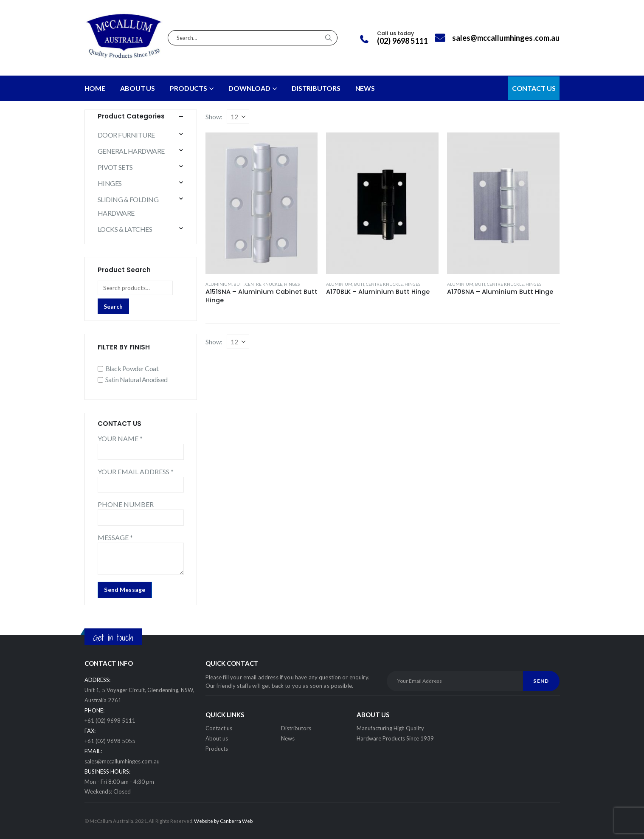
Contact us (219, 728)
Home (95, 88)
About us (217, 738)
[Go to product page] (262, 203)
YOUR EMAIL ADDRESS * (136, 472)
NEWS (365, 88)
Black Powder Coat (132, 368)
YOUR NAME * (120, 438)
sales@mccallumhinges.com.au (122, 761)
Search (113, 306)
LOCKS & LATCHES (125, 229)
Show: (214, 117)
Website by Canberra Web (223, 821)
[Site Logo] (124, 38)
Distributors (296, 728)
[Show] (238, 117)
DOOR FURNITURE (126, 135)
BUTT (239, 284)
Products (217, 749)
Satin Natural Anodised (136, 379)
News (288, 738)
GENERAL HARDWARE (131, 151)
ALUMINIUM (219, 284)
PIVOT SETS (115, 167)
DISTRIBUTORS (316, 88)
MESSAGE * (115, 537)
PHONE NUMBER (126, 504)
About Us (138, 88)
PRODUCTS (188, 88)
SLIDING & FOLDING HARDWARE (128, 206)
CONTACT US (534, 88)
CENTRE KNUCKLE (264, 284)
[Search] (329, 38)
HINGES (292, 284)
